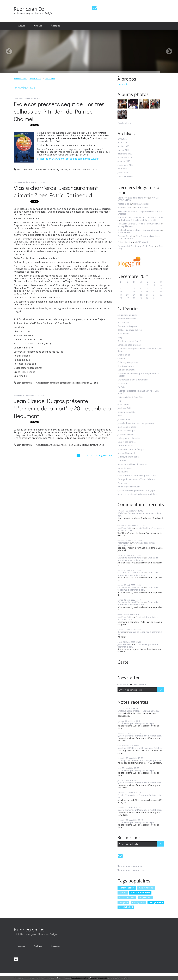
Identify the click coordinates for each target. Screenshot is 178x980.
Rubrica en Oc (29, 9)
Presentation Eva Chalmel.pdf (53, 159)
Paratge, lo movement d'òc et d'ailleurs (136, 479)
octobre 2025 (124, 161)
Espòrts (121, 387)
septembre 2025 (125, 165)
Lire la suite (123, 84)
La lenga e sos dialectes (129, 438)
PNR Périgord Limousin (129, 487)
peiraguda (123, 902)
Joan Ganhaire (124, 420)
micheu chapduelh (127, 897)
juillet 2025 (123, 172)
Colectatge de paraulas (128, 362)
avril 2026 (122, 139)
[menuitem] (22, 26)
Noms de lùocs (125, 468)
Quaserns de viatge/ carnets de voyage (136, 490)
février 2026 (123, 146)
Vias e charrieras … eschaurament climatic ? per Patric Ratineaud (56, 191)
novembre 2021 (20, 79)
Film (119, 401)
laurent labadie (127, 888)
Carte (123, 662)
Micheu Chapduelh (126, 453)
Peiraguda (122, 483)
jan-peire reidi (145, 897)
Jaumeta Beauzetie (127, 412)
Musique (122, 461)
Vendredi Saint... (125, 208)
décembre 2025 (125, 154)
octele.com (123, 472)
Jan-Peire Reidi (124, 408)
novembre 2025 (125, 158)
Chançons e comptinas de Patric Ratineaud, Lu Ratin (73, 383)
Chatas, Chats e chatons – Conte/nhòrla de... (139, 230)
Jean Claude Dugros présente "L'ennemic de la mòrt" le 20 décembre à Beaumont (62, 408)
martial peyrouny (146, 888)
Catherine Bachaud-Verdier (131, 558)
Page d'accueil (35, 79)
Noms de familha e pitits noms (132, 464)
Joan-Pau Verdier (126, 434)
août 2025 (122, 169)
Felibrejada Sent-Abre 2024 (130, 397)
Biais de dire (123, 334)
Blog (120, 337)
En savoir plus (122, 978)
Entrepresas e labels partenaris (133, 380)
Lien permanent (23, 170)
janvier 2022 (50, 79)
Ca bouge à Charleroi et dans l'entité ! (139, 220)
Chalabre (122, 214)
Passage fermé (125, 236)
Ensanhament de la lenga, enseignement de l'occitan (138, 375)
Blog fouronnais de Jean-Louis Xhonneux (139, 237)
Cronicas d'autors (126, 366)
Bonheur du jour (141, 204)
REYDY (121, 513)
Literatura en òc (89, 170)
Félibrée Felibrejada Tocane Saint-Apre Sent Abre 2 (138, 392)
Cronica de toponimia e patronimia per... (139, 515)
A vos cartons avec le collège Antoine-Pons (138, 211)
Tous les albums (124, 123)
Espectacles (123, 383)
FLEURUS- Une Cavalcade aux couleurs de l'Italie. (141, 218)
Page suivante (106, 455)
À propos (56, 26)
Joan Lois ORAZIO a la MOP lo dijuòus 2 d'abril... (140, 748)
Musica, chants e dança (128, 457)
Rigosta (121, 632)
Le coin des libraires (127, 442)
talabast (123, 893)
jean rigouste (138, 902)
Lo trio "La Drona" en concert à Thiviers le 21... (141, 529)
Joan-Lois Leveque (126, 431)
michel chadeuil (126, 907)
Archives (38, 26)
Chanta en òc (124, 355)
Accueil (22, 26)
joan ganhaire (156, 902)
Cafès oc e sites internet (129, 345)
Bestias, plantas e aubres (130, 330)
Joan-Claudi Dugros (78, 445)
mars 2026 (122, 143)
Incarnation (142, 208)
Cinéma (121, 359)
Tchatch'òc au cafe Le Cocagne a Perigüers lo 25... (139, 796)
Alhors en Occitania (127, 319)
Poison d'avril (124, 242)
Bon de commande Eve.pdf (84, 159)
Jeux (120, 416)
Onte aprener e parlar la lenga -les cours (137, 475)
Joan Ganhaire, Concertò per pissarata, (136, 423)
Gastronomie (124, 405)
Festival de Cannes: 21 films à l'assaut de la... (138, 224)
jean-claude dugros (140, 893)
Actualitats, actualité (58, 170)
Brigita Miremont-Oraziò (129, 341)
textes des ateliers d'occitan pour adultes (137, 494)
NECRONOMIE (142, 242)
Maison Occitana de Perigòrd (131, 449)
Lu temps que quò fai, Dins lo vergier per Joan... (140, 760)
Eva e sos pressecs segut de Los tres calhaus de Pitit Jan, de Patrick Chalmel (59, 111)
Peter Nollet (123, 543)
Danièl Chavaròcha (127, 370)
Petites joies (123, 204)
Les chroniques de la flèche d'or (133, 198)
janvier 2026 (123, 150)
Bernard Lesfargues (127, 326)
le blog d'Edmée (125, 226)
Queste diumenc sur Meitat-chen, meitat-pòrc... (140, 736)
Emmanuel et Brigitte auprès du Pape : (136, 246)
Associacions (75, 170)
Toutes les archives (125, 177)
